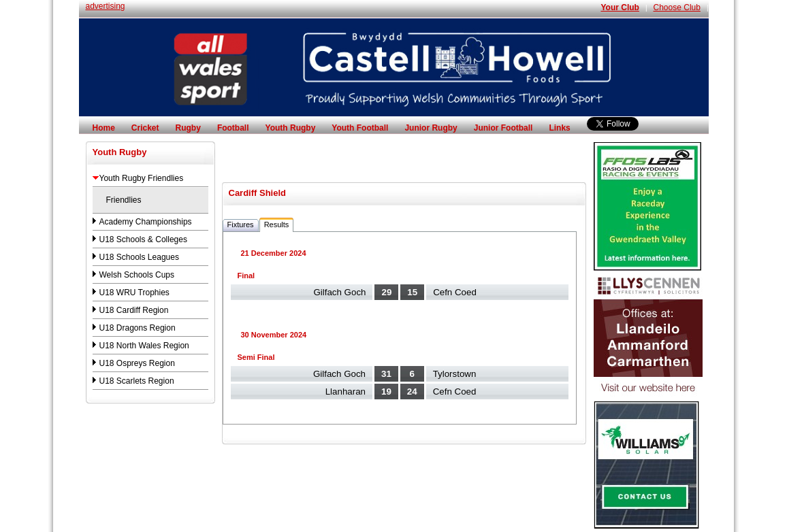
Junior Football (503, 128)
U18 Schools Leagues (139, 257)
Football (233, 128)
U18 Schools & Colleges (143, 239)
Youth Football (360, 128)
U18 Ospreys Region (137, 363)
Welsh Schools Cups (137, 275)
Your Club (620, 7)
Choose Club (677, 7)
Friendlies (124, 200)
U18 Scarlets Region (137, 381)
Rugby (188, 128)
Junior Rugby (431, 128)
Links (559, 128)
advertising (106, 6)
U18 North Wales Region (144, 346)
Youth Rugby (291, 128)
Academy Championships (146, 222)
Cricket (145, 128)
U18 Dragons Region (138, 328)
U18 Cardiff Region (134, 310)
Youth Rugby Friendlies (142, 178)
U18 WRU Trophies (134, 293)
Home (104, 128)
